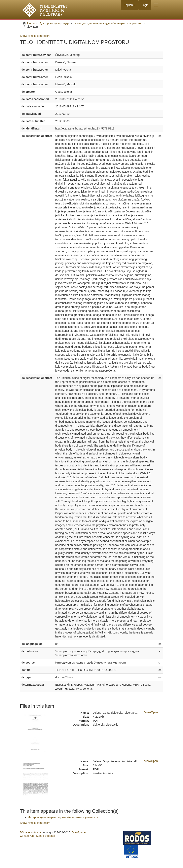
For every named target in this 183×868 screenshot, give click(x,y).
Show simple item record (35, 36)
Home (31, 23)
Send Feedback (46, 836)
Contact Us (27, 836)
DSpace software (31, 832)
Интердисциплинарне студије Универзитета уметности (110, 23)
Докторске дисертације (55, 23)
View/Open (151, 712)
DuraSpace (79, 832)
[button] (130, 5)
